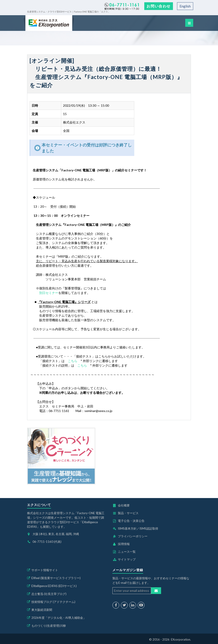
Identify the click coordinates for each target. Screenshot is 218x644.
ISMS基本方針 (127, 528)
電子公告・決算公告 (131, 521)
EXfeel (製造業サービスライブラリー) (56, 578)
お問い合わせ (159, 6)
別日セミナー (49, 293)
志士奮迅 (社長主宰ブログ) (49, 594)
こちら (73, 361)
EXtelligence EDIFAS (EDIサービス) (54, 586)
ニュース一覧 (127, 552)
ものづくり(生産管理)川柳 (49, 626)
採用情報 (124, 544)
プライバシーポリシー (133, 536)
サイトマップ (127, 559)
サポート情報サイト (45, 570)
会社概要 (124, 505)
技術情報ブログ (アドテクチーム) (53, 602)
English (185, 6)
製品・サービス (128, 513)
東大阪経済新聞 (42, 610)
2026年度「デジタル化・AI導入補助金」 (59, 618)
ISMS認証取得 (149, 528)
